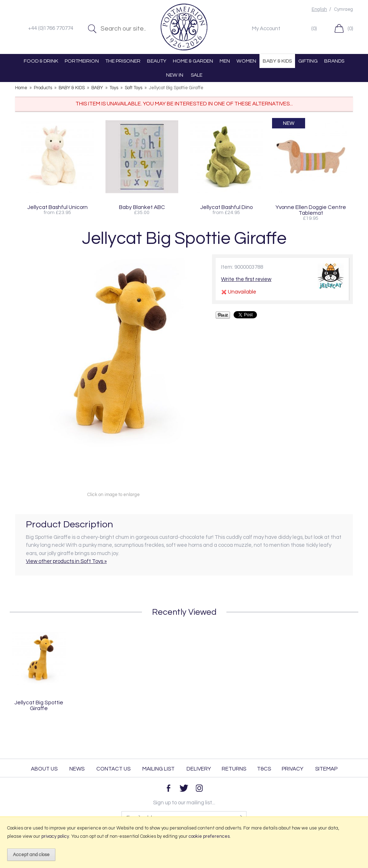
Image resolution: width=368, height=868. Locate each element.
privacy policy (55, 836)
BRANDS (334, 61)
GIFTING (308, 61)
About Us (44, 769)
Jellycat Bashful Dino (226, 207)
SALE (197, 75)
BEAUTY (157, 61)
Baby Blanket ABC (142, 207)
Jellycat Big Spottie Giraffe (39, 705)
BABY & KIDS (277, 61)
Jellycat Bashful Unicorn (57, 207)
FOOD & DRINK (41, 61)
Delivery (199, 769)
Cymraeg (344, 10)
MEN (225, 61)
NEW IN (175, 75)
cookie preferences (209, 836)
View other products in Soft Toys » (66, 561)
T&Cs (264, 769)
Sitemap (326, 769)
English (319, 10)
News (77, 769)
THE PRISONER (123, 61)
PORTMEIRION (82, 61)
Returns (234, 769)
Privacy (293, 769)
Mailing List (158, 769)
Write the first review (246, 279)
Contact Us (113, 769)
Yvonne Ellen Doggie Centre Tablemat (311, 210)
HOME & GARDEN (193, 61)
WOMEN (246, 61)
